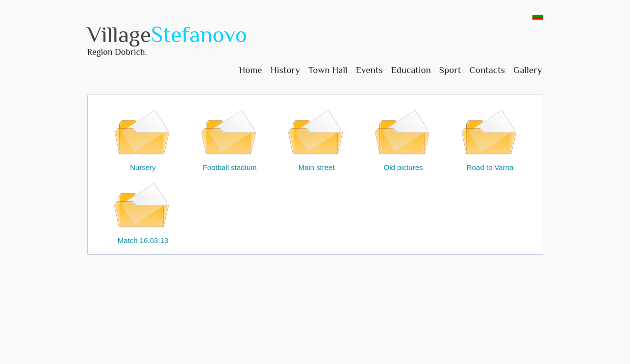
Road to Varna (490, 138)
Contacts (487, 70)
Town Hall (328, 70)
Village (167, 35)
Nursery (143, 138)
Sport (450, 70)
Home (250, 70)
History (285, 70)
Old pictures (403, 138)
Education (411, 70)
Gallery (528, 70)
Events (369, 70)
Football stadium (230, 138)
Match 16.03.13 (143, 211)
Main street (317, 138)
